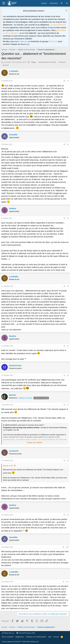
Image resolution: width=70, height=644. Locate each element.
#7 (68, 405)
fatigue (34, 62)
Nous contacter (8, 637)
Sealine (13, 208)
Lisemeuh (14, 451)
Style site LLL (8, 633)
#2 (68, 144)
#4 (68, 286)
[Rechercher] (67, 3)
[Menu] (4, 3)
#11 (67, 582)
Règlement (20, 637)
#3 (68, 218)
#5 (68, 346)
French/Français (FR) (26, 633)
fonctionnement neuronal (47, 62)
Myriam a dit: (8, 466)
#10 (67, 547)
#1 (68, 81)
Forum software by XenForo (20, 642)
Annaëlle (13, 135)
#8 (68, 461)
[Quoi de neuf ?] (62, 3)
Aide (50, 637)
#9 (68, 515)
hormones (62, 62)
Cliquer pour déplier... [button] (35, 442)
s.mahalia (7, 62)
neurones (6, 65)
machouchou (15, 365)
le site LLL (23, 41)
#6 (68, 375)
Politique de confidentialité (36, 637)
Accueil (56, 637)
